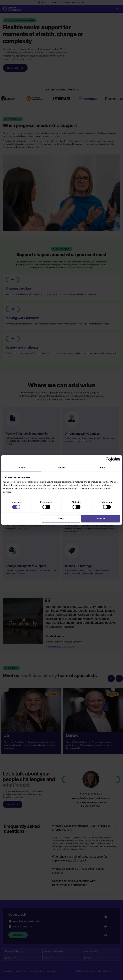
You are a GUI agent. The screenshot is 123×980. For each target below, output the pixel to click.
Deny (61, 518)
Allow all (101, 518)
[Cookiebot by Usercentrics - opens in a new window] (108, 459)
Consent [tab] (21, 467)
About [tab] (102, 467)
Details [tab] (62, 467)
